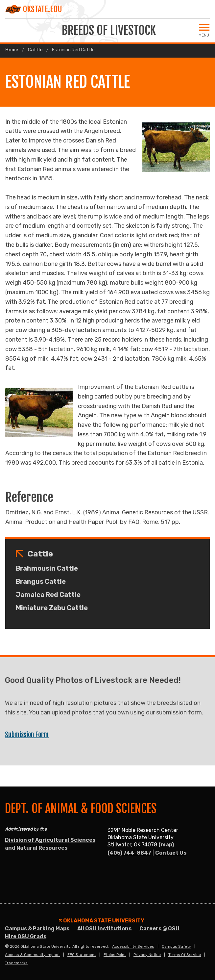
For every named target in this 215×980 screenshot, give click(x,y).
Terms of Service (185, 955)
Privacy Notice (147, 955)
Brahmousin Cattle (47, 568)
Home (12, 50)
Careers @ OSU (159, 928)
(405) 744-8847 (129, 853)
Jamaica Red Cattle (48, 595)
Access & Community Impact (32, 955)
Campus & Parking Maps (37, 928)
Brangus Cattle (41, 581)
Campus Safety (176, 946)
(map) (166, 845)
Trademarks (16, 963)
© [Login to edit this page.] (7, 946)
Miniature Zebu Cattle (52, 608)
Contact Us (171, 853)
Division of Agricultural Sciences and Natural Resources (50, 844)
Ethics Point (115, 955)
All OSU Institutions (104, 928)
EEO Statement (82, 955)
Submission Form (27, 735)
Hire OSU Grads (26, 936)
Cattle (35, 50)
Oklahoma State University (102, 921)
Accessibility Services (133, 946)
